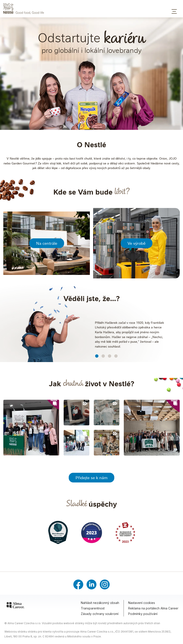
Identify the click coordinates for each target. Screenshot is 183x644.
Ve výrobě (137, 243)
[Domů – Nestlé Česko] (91, 9)
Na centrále (47, 243)
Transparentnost (93, 608)
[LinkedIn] (91, 584)
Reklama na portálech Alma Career (153, 608)
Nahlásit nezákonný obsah (100, 603)
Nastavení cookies (142, 603)
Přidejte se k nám (91, 478)
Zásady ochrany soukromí (100, 614)
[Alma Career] (15, 606)
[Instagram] (105, 584)
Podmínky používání (143, 614)
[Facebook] (78, 584)
